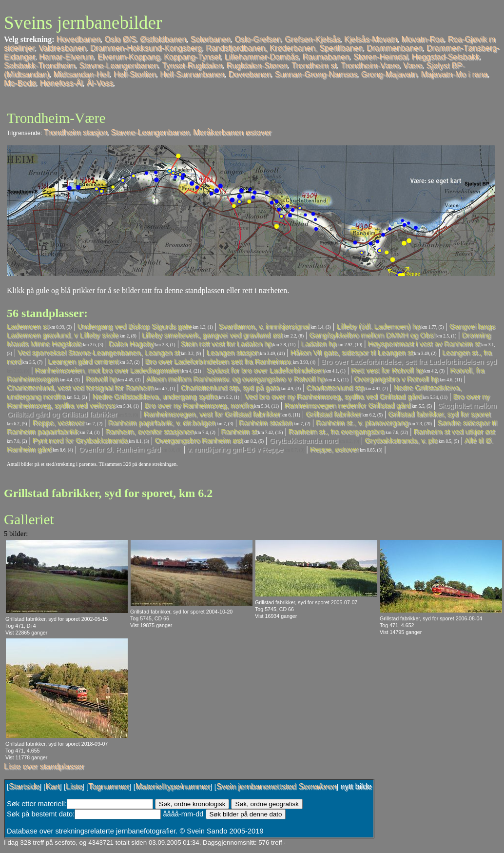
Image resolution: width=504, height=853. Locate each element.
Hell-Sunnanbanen (192, 74)
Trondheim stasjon (76, 132)
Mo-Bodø (20, 83)
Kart (52, 786)
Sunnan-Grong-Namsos (316, 74)
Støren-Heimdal (381, 57)
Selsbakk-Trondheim (39, 66)
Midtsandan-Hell (81, 74)
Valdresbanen (62, 48)
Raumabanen (326, 57)
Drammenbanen (395, 48)
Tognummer (109, 786)
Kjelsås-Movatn (371, 39)
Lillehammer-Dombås (262, 57)
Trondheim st (314, 66)
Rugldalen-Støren (257, 66)
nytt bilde (356, 786)
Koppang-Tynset (192, 57)
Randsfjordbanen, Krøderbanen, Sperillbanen (284, 48)
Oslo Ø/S (120, 39)
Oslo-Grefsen (258, 39)
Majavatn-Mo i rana (455, 74)
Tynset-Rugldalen (192, 66)
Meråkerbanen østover (232, 132)
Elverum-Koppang (129, 57)
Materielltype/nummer (173, 786)
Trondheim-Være (370, 66)
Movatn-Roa (422, 39)
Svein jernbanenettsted (276, 786)
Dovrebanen (250, 74)
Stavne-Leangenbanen (118, 66)
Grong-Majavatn (389, 74)
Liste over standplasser (44, 766)
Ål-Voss (100, 83)
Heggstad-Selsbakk (446, 57)
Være (413, 66)
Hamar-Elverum (66, 57)
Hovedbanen (79, 39)
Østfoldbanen (163, 39)
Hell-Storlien (135, 74)
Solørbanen (210, 39)
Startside (24, 786)
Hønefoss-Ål (61, 83)
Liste (74, 786)
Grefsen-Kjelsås (312, 39)
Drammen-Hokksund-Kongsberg (146, 48)
